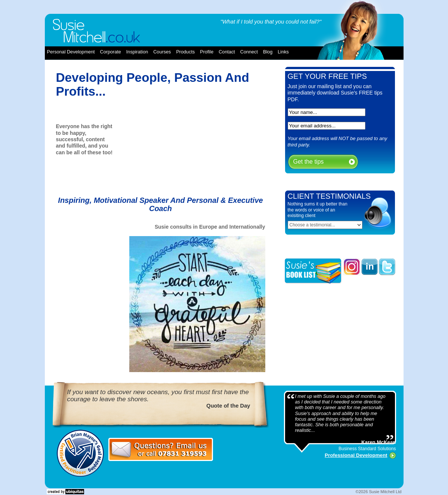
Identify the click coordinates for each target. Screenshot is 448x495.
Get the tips (309, 162)
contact (227, 52)
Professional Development (356, 455)
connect (249, 52)
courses (162, 52)
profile (207, 52)
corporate (111, 52)
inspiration (137, 52)
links (283, 52)
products (185, 52)
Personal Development (71, 52)
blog (268, 52)
